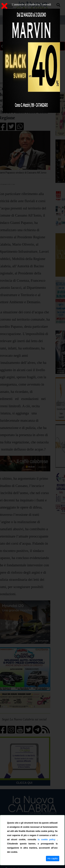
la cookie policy (47, 840)
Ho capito (53, 858)
